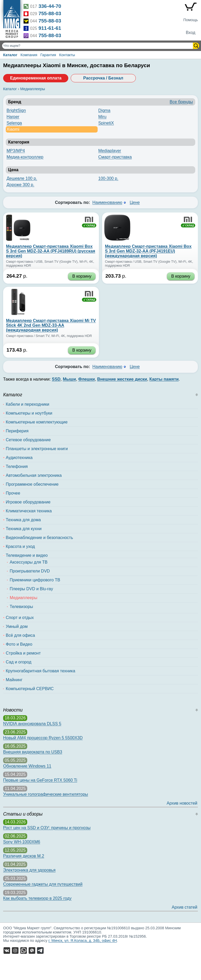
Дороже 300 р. (20, 185)
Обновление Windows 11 (27, 766)
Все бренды (181, 102)
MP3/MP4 (16, 151)
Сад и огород (19, 662)
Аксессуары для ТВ (29, 562)
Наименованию (107, 202)
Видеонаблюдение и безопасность (39, 538)
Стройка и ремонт (23, 653)
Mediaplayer (110, 151)
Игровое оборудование (28, 502)
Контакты (67, 55)
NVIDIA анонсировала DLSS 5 (32, 724)
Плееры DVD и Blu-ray (31, 589)
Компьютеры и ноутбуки (29, 413)
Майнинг (14, 680)
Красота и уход (20, 546)
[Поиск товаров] (98, 46)
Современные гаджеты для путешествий (43, 884)
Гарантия (48, 55)
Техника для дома (23, 520)
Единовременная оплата (36, 78)
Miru (102, 117)
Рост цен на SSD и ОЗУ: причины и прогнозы (47, 828)
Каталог (10, 55)
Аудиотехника (19, 458)
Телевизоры (21, 607)
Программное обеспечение (32, 484)
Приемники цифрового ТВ (35, 580)
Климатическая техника (29, 511)
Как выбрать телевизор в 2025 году (37, 898)
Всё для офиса (20, 635)
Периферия (17, 431)
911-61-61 (50, 28)
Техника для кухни (24, 529)
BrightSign (16, 110)
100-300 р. (108, 178)
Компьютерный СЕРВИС (30, 689)
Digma (104, 110)
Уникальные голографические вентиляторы (46, 794)
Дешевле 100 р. (22, 178)
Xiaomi (13, 129)
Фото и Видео (19, 644)
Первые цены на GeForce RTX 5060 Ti (40, 780)
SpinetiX (106, 123)
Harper (13, 117)
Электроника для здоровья (29, 870)
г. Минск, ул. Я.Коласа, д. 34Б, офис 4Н (83, 941)
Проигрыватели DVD (30, 571)
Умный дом (17, 626)
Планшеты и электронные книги (37, 449)
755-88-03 (50, 13)
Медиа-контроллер (25, 157)
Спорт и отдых (20, 618)
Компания (29, 55)
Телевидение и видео (27, 555)
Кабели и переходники (27, 404)
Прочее (13, 493)
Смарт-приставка (115, 157)
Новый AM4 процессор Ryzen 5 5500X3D (43, 738)
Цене (135, 202)
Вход (191, 33)
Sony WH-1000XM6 (22, 842)
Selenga (14, 123)
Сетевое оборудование (28, 440)
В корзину (82, 276)
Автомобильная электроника (34, 475)
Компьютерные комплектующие (37, 422)
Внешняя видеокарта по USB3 (33, 752)
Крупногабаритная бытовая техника (40, 671)
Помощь (191, 20)
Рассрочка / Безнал (103, 78)
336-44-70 (50, 6)
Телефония (17, 466)
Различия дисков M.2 (24, 856)
